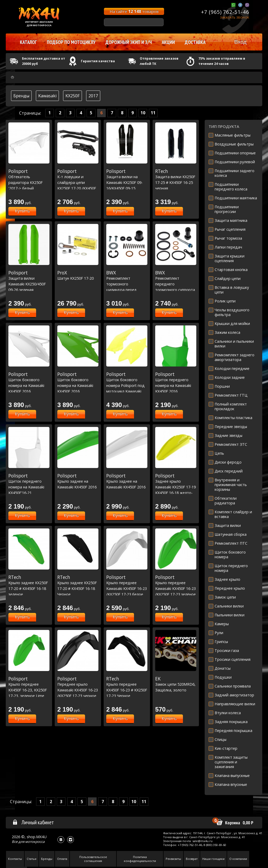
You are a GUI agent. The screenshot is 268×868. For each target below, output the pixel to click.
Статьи (32, 859)
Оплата (62, 859)
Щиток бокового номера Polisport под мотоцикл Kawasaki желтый (127, 385)
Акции (168, 42)
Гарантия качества (98, 61)
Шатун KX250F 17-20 (78, 275)
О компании (238, 859)
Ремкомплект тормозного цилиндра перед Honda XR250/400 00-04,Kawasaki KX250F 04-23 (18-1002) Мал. (127, 290)
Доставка (195, 42)
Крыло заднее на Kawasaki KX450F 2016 (78, 481)
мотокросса (35, 842)
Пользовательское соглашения (93, 859)
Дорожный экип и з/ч (129, 42)
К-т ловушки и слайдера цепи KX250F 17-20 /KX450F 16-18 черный (78, 182)
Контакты (15, 859)
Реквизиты (173, 859)
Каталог (28, 42)
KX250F (72, 96)
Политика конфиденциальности (140, 859)
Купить (22, 211)
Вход (240, 42)
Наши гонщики (213, 859)
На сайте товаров (134, 11)
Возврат (192, 859)
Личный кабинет (33, 822)
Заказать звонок (235, 17)
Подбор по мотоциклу (71, 42)
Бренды (21, 96)
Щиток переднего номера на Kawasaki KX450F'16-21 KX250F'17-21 (29, 487)
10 (143, 113)
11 (153, 113)
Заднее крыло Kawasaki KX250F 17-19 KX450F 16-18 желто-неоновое (176, 487)
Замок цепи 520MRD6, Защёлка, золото (176, 684)
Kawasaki (47, 96)
